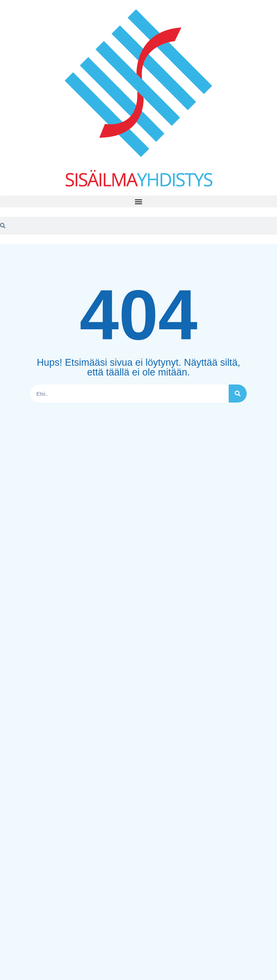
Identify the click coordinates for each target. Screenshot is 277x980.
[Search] (238, 394)
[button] (138, 201)
